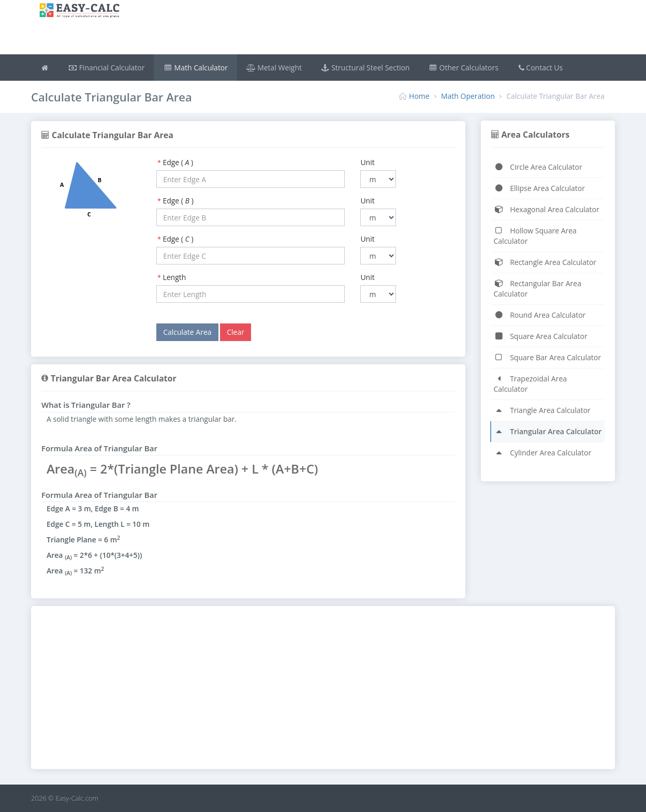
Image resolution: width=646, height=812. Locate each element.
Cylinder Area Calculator (543, 453)
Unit (367, 162)
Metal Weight (274, 68)
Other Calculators (463, 68)
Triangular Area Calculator (548, 431)
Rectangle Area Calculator (545, 262)
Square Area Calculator (541, 336)
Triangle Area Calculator (542, 410)
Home (419, 96)
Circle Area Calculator (538, 167)
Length (174, 277)
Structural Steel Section (365, 68)
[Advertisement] (372, 28)
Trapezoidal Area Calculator (531, 384)
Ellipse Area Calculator (539, 188)
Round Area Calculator (540, 315)
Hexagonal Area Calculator (547, 209)
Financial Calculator (107, 68)
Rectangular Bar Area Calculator (538, 289)
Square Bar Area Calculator (547, 357)
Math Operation (468, 96)
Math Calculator (195, 68)
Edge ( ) (178, 162)
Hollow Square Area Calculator (535, 236)
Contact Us (540, 68)
